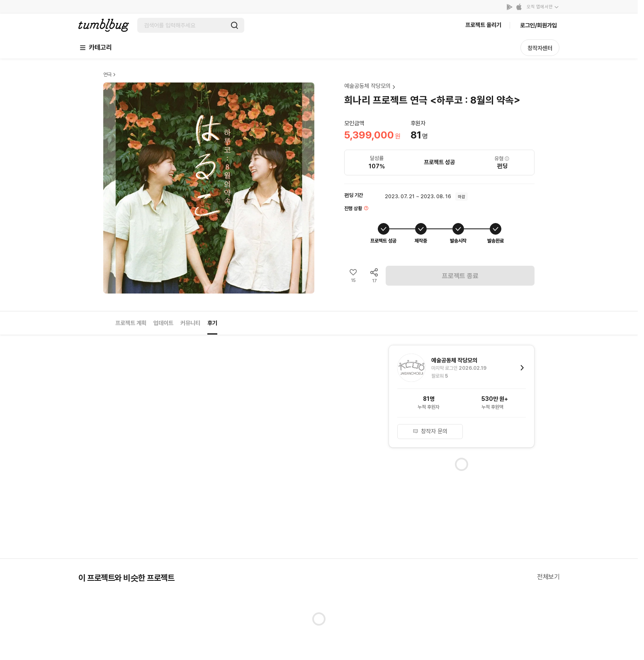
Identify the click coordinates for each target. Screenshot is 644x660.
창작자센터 (540, 48)
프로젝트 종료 (460, 276)
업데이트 (163, 323)
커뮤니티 (190, 323)
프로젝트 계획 (131, 323)
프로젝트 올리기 (483, 25)
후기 (212, 323)
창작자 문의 (430, 431)
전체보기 (548, 577)
